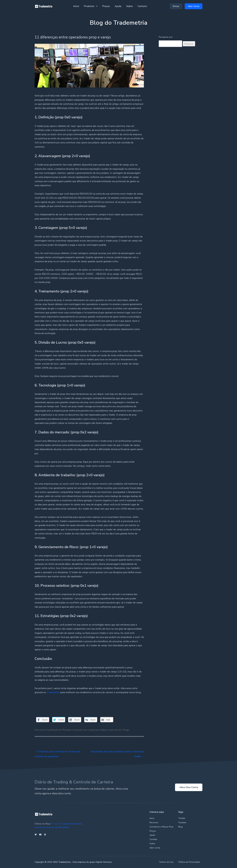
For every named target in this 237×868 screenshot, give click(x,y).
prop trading (100, 730)
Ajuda (118, 6)
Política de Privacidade (189, 862)
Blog (180, 827)
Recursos (154, 823)
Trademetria (53, 692)
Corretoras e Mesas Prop (161, 827)
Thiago (126, 730)
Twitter (182, 818)
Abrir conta (155, 848)
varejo (111, 730)
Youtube (182, 823)
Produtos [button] (89, 6)
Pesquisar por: (166, 37)
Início (76, 6)
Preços (106, 6)
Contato (142, 6)
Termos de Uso (166, 862)
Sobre (129, 6)
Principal (67, 730)
